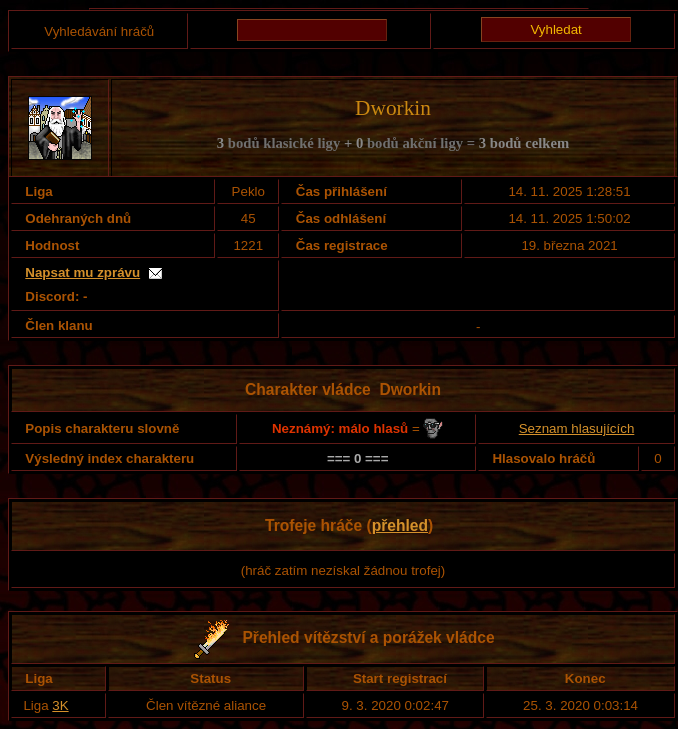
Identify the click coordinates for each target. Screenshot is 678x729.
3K (60, 705)
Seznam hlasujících (577, 428)
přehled (400, 525)
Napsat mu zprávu (82, 272)
